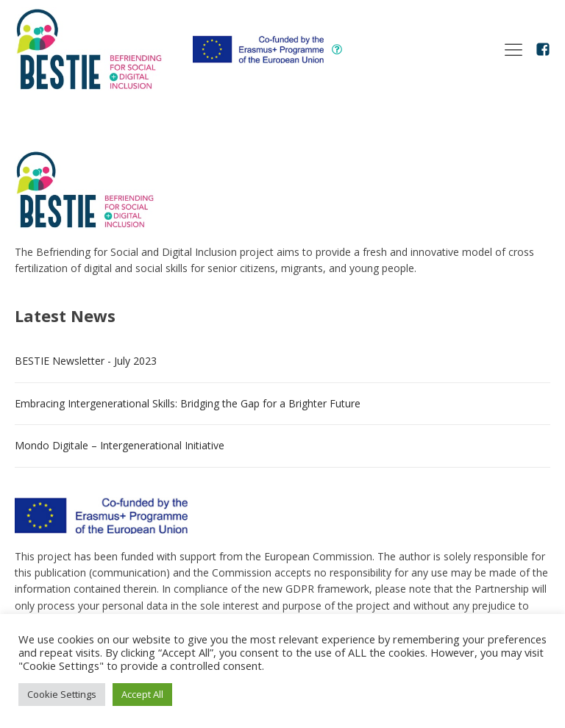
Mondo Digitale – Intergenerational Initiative (120, 445)
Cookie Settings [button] (62, 694)
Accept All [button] (142, 694)
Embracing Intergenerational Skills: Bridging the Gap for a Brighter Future (188, 403)
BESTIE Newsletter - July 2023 (86, 361)
